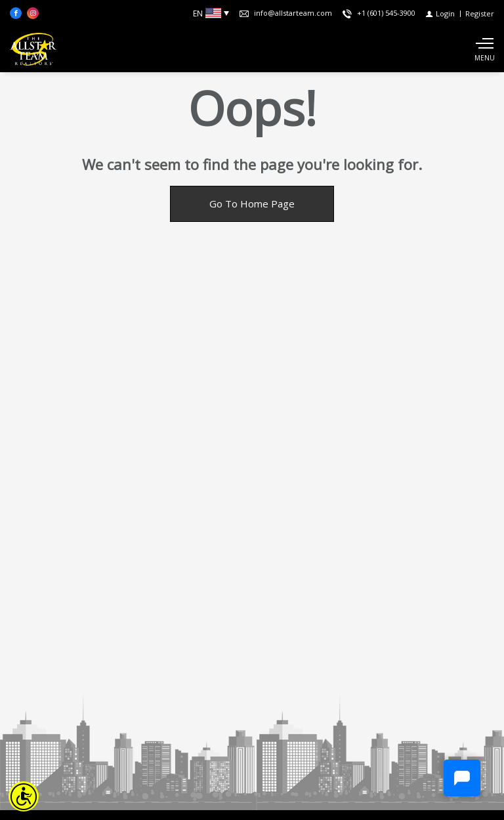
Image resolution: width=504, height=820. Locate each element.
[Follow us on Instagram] (33, 13)
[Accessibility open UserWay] (24, 796)
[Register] (480, 13)
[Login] (440, 13)
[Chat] (462, 778)
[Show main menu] (484, 49)
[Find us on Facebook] (16, 13)
